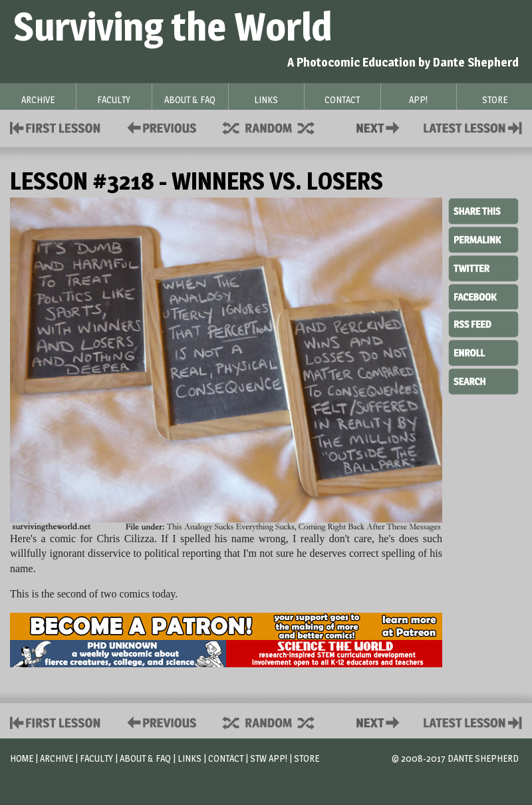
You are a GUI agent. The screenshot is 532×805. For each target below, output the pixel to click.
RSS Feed (483, 323)
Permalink (483, 240)
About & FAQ (145, 758)
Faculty (96, 758)
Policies (159, 127)
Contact (380, 127)
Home (22, 758)
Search (483, 380)
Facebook (483, 295)
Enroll (483, 351)
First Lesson (56, 127)
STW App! (269, 758)
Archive (57, 758)
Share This (483, 212)
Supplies (277, 127)
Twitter (483, 267)
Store (307, 758)
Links (190, 758)
